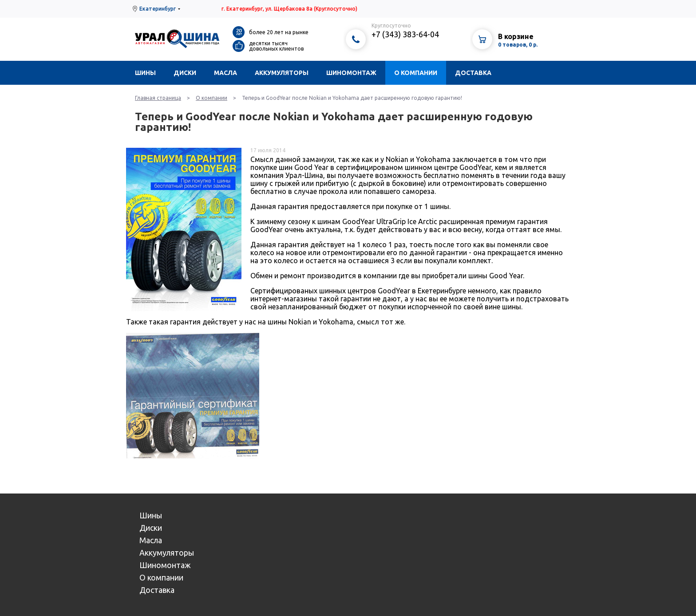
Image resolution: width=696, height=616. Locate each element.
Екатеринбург (158, 9)
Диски (185, 73)
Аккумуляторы (282, 73)
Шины (145, 73)
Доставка (473, 73)
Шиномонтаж (351, 73)
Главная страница (158, 98)
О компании (416, 73)
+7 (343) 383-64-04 (405, 34)
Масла (225, 73)
